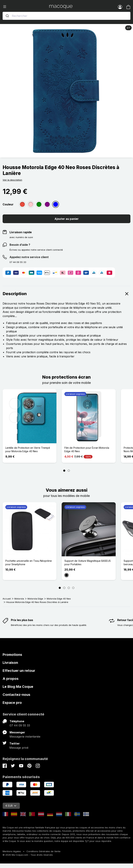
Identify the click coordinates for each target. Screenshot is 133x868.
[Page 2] (69, 471)
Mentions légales (12, 851)
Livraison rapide (21, 232)
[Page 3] (69, 588)
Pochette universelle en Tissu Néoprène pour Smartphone (29, 563)
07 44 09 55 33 (20, 725)
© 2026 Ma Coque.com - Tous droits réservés (28, 855)
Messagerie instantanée (25, 737)
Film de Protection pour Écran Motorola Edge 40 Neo (87, 449)
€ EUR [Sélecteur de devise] (11, 806)
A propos (11, 679)
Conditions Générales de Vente (43, 851)
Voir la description (12, 180)
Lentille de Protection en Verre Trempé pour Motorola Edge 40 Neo (28, 449)
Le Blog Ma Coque (18, 687)
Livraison (10, 663)
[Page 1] (64, 471)
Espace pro (12, 703)
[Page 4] (73, 588)
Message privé (19, 748)
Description (66, 294)
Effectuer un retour (19, 671)
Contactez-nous (16, 695)
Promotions (12, 655)
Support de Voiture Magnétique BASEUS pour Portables (88, 563)
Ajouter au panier (67, 219)
